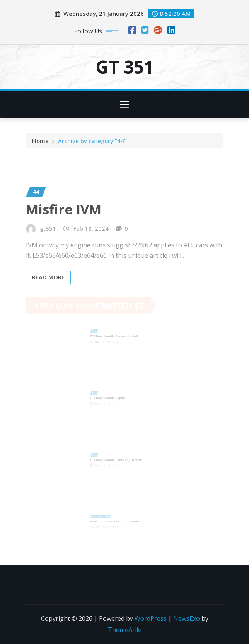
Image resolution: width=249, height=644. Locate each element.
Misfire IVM (64, 220)
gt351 (48, 239)
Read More (48, 288)
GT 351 (125, 67)
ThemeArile (125, 630)
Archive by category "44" (92, 142)
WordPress (151, 618)
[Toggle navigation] (125, 104)
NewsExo (187, 618)
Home (40, 142)
